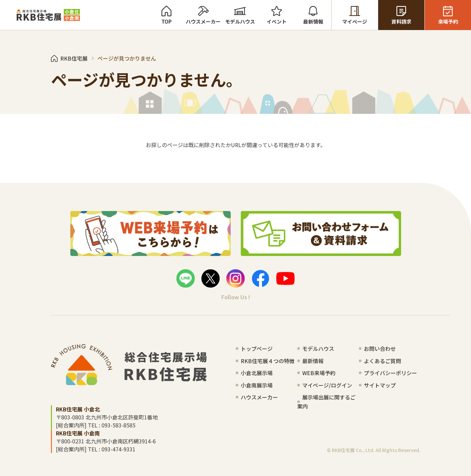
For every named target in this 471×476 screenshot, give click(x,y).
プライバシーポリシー (390, 373)
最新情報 (313, 15)
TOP (166, 15)
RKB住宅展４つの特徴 (268, 361)
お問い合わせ (380, 349)
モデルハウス (240, 15)
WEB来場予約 (319, 373)
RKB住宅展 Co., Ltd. (353, 450)
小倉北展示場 (257, 373)
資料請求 (401, 15)
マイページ (355, 15)
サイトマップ (380, 385)
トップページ (257, 349)
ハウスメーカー (203, 15)
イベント (276, 15)
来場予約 (448, 15)
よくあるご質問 (382, 361)
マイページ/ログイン (327, 385)
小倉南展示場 (257, 385)
